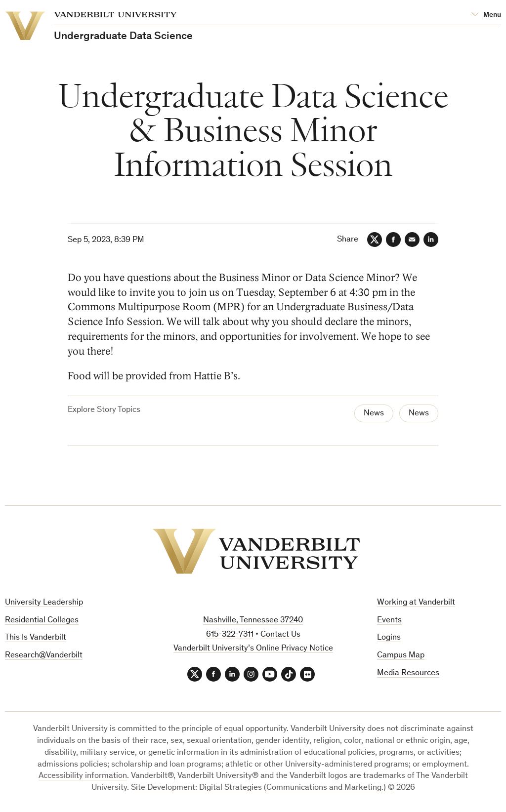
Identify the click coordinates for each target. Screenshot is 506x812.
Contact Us (280, 635)
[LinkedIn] (431, 240)
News (374, 414)
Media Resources (408, 673)
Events (389, 621)
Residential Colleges (42, 621)
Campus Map (401, 656)
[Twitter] (375, 240)
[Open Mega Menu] (486, 15)
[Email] (412, 240)
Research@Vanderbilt (44, 656)
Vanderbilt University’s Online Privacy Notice (253, 649)
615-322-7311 (230, 635)
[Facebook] (393, 240)
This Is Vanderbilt (36, 638)
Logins (389, 638)
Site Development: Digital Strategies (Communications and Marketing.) (258, 788)
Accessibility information (83, 776)
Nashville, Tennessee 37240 (253, 621)
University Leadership (44, 603)
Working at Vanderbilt (416, 603)
